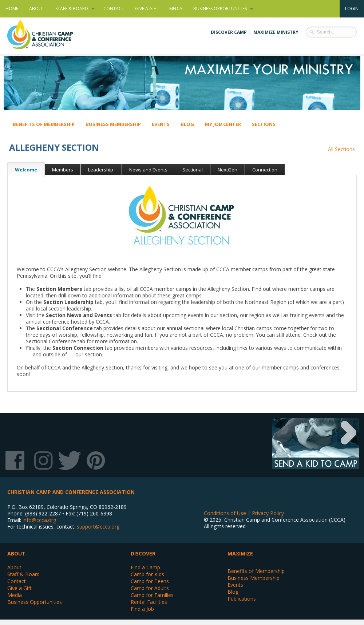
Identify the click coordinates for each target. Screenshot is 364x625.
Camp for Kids (147, 574)
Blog (187, 124)
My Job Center (223, 124)
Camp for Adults (150, 588)
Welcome (22, 170)
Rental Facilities (149, 602)
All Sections (341, 149)
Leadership (101, 170)
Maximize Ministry (276, 32)
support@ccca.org (98, 527)
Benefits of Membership (44, 124)
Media (176, 9)
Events (161, 124)
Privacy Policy (268, 513)
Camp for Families (152, 595)
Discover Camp (229, 32)
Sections (264, 124)
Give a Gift (147, 9)
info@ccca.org (39, 520)
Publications (242, 599)
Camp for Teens (150, 581)
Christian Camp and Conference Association (47, 35)
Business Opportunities (221, 9)
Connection (265, 170)
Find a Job (142, 609)
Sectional (193, 170)
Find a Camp (145, 567)
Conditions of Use (225, 513)
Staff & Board (72, 9)
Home (12, 9)
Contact (114, 9)
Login (352, 9)
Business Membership (113, 124)
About (37, 9)
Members (63, 170)
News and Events (148, 170)
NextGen (227, 170)
